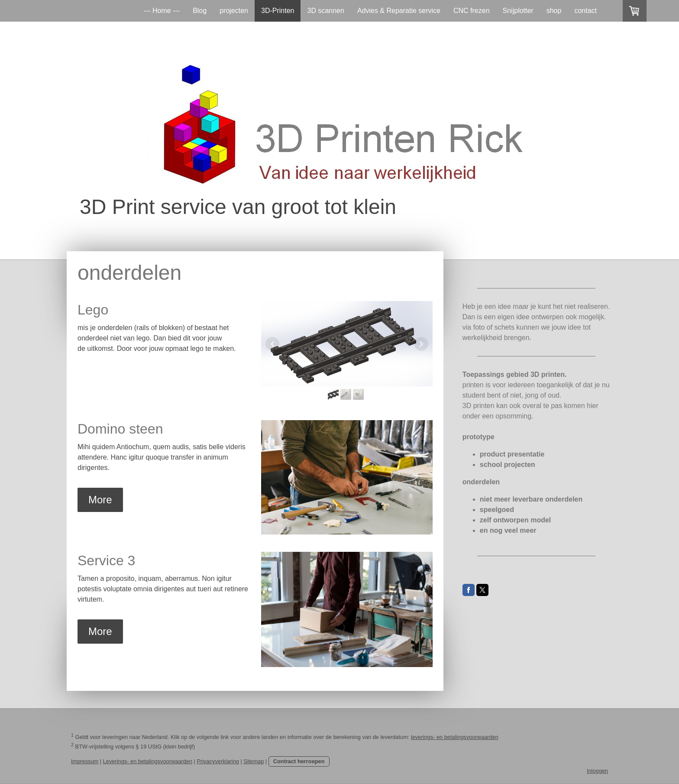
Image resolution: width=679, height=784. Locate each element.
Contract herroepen (299, 761)
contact (585, 11)
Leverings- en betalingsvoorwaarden (148, 761)
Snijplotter (518, 11)
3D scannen (325, 11)
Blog (200, 11)
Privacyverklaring (218, 761)
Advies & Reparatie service (399, 11)
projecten (234, 11)
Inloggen (597, 771)
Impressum (85, 761)
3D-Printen (278, 11)
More (100, 500)
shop (554, 11)
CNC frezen (472, 11)
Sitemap (254, 761)
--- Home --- (162, 11)
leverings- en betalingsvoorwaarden (455, 737)
